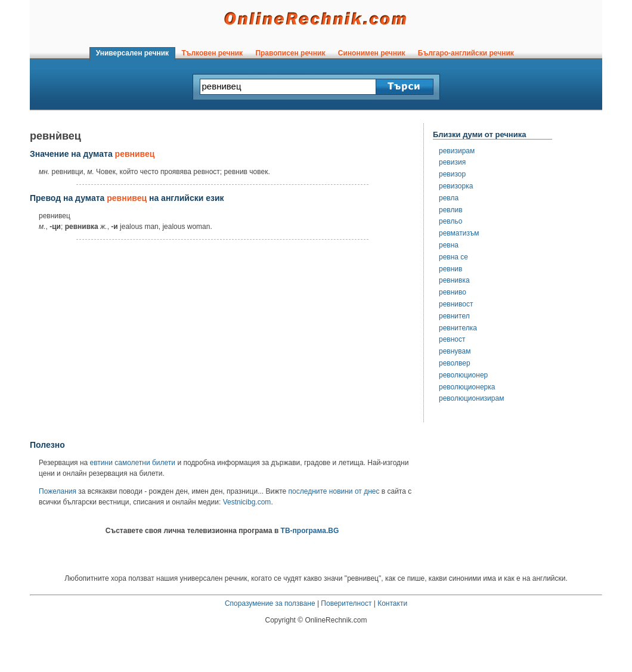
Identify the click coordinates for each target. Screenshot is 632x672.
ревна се (453, 257)
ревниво (453, 292)
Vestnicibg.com (247, 502)
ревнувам (455, 351)
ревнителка (458, 328)
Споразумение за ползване (270, 603)
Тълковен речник (212, 53)
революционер (463, 375)
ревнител (454, 316)
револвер (455, 363)
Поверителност (346, 603)
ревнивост (456, 304)
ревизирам (457, 151)
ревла (449, 198)
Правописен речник (290, 53)
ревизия (452, 162)
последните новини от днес (334, 491)
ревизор (452, 174)
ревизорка (456, 186)
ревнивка (454, 280)
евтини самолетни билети (133, 463)
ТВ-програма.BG (310, 531)
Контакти (392, 603)
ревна (449, 245)
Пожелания (58, 491)
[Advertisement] (222, 340)
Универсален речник (132, 53)
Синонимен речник (371, 53)
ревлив (451, 210)
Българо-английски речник (466, 53)
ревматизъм (459, 233)
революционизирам (471, 398)
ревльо (450, 221)
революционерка (467, 387)
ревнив (450, 269)
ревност (452, 339)
